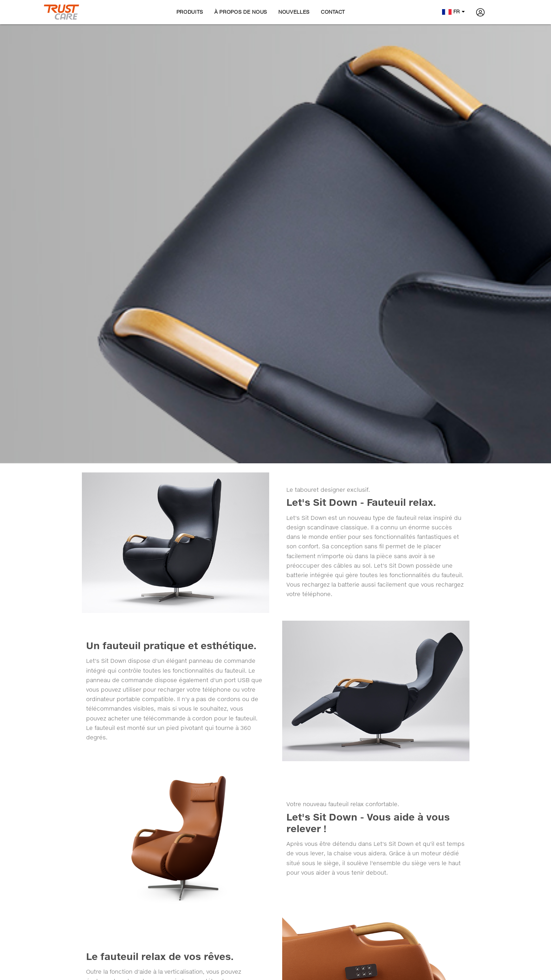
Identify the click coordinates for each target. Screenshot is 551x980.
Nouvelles (294, 12)
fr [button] (453, 12)
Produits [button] (190, 12)
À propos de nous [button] (241, 12)
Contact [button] (333, 12)
